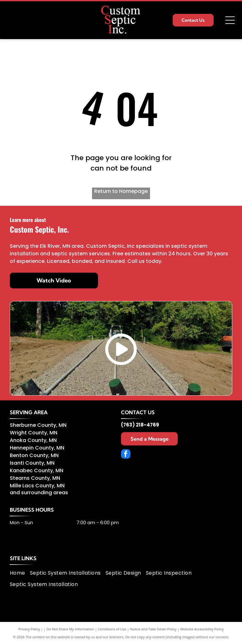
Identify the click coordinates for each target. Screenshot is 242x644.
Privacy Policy (29, 629)
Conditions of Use (112, 629)
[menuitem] (20, 573)
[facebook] (126, 455)
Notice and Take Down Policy (153, 629)
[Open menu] (230, 20)
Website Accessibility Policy (202, 629)
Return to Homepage (121, 191)
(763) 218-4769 (140, 425)
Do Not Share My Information (70, 629)
